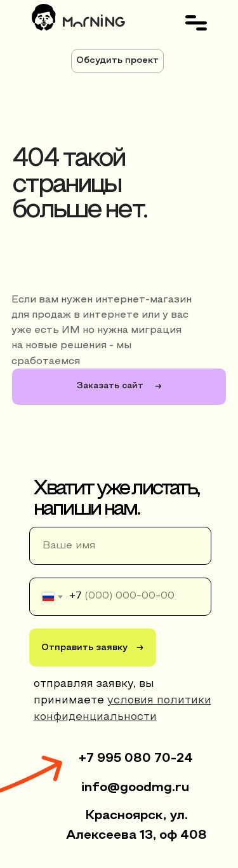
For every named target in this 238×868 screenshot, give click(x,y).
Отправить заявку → (92, 648)
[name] (120, 546)
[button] (117, 61)
